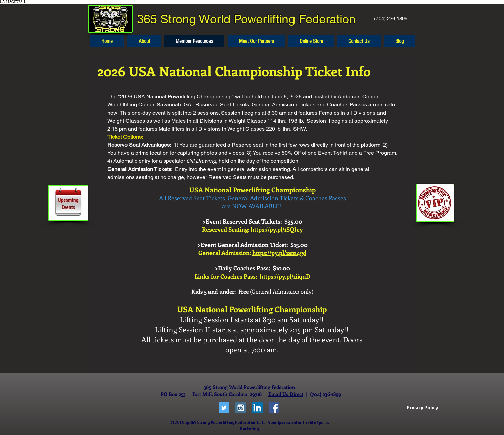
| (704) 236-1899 (322, 394)
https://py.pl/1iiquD (285, 276)
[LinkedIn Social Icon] (257, 408)
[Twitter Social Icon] (224, 408)
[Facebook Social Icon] (274, 408)
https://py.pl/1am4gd (279, 253)
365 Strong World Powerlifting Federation (246, 19)
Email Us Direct (286, 394)
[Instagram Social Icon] (241, 408)
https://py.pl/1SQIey (277, 229)
